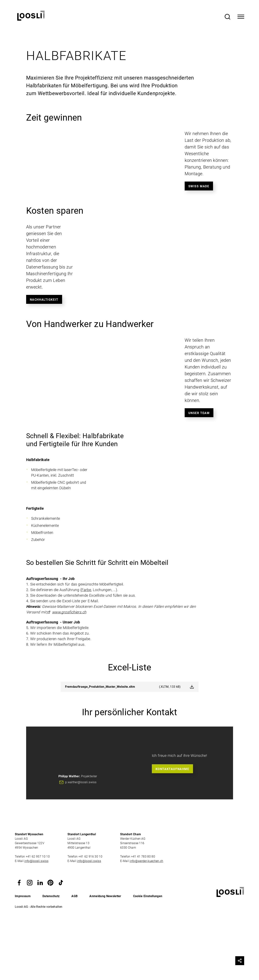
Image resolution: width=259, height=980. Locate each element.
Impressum (23, 896)
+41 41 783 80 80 (143, 857)
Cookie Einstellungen (148, 896)
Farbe (86, 590)
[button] (19, 882)
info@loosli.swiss (36, 861)
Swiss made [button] (199, 186)
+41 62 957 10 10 (38, 857)
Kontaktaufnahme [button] (172, 769)
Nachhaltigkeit (44, 300)
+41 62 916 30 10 (91, 857)
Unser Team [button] (199, 413)
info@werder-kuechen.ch (146, 861)
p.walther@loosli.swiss (81, 782)
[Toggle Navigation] (241, 17)
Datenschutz (51, 896)
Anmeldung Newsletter (105, 896)
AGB (74, 896)
